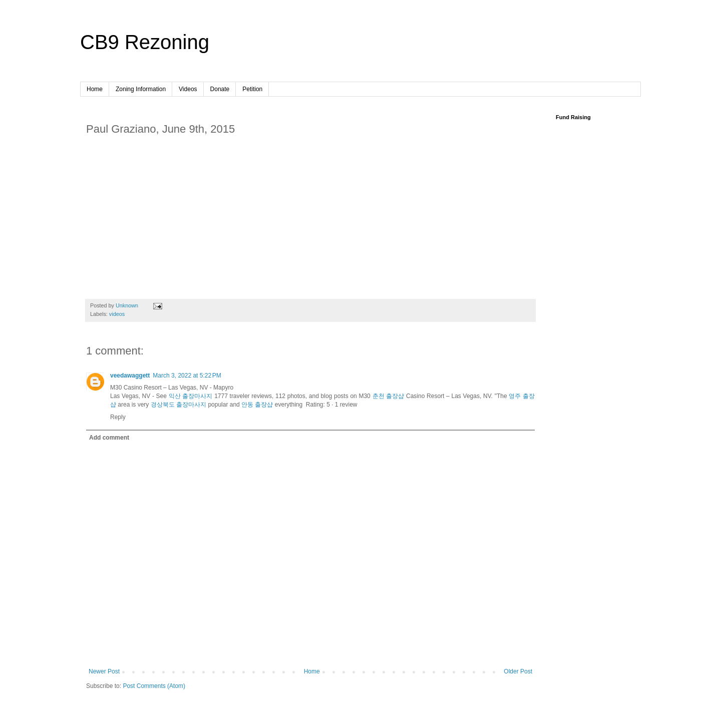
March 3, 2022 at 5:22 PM (187, 376)
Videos (188, 89)
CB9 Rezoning (145, 42)
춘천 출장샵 (389, 396)
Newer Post (104, 671)
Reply (118, 417)
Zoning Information (141, 89)
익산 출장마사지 (191, 396)
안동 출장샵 (257, 405)
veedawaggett (130, 376)
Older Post (518, 671)
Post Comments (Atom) (154, 686)
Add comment (109, 438)
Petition (252, 89)
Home (95, 89)
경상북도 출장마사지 (178, 405)
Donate (220, 89)
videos (117, 314)
